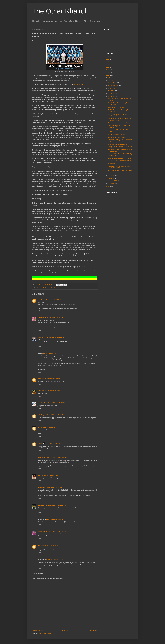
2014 (108, 64)
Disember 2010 (113, 78)
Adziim (40, 300)
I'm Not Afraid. (112, 163)
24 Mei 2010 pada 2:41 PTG (57, 403)
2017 (108, 62)
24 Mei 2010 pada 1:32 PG (51, 353)
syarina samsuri (43, 531)
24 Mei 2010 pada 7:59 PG (53, 391)
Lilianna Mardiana (43, 457)
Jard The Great (42, 403)
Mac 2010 (111, 178)
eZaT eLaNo (41, 505)
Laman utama (65, 630)
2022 (108, 56)
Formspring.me (79, 84)
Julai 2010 (111, 91)
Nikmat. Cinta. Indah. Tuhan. (116, 137)
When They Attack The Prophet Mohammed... (117, 115)
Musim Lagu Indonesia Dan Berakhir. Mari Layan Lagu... (119, 167)
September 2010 (113, 86)
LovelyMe (41, 379)
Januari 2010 (112, 184)
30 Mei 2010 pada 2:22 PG (52, 475)
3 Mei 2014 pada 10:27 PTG (55, 559)
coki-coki (41, 545)
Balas (39, 311)
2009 (108, 187)
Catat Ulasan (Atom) (44, 634)
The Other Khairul (59, 11)
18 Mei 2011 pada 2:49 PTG (57, 531)
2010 (108, 75)
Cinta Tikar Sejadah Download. (117, 144)
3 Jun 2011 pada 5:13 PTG (52, 545)
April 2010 (111, 176)
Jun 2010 (111, 94)
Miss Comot (41, 487)
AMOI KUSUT (42, 337)
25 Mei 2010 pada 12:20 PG (49, 427)
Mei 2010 (111, 96)
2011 (108, 72)
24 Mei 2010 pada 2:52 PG (53, 379)
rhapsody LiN (42, 317)
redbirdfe (41, 475)
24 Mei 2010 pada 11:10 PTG (55, 415)
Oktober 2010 (112, 83)
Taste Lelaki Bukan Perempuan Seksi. (119, 134)
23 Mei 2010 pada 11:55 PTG (52, 300)
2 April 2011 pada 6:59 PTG (55, 519)
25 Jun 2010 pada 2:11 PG (54, 487)
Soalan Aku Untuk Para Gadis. (117, 107)
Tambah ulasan (38, 573)
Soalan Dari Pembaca (60, 288)
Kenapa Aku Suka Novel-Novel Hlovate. (120, 123)
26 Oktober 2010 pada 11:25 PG (56, 505)
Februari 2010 (113, 181)
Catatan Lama (93, 630)
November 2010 (113, 80)
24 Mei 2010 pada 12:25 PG (56, 317)
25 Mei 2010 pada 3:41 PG (54, 443)
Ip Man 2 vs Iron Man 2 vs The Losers (119, 158)
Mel (39, 427)
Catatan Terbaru (38, 630)
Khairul (40, 443)
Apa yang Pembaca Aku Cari (45, 288)
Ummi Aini (41, 391)
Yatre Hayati (42, 415)
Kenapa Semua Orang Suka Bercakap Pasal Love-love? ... (119, 119)
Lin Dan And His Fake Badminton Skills (120, 161)
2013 (108, 67)
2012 (108, 70)
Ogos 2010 (112, 88)
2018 (108, 59)
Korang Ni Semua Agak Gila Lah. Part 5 (120, 147)
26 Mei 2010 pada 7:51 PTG (58, 457)
